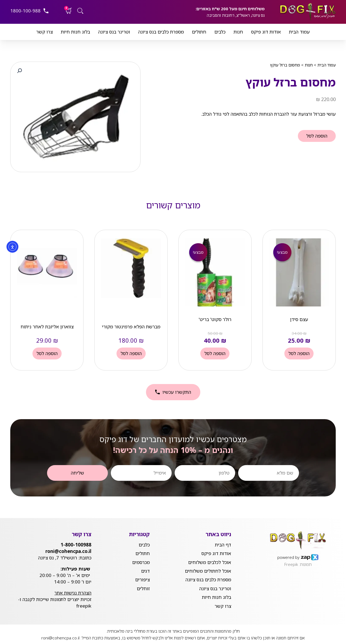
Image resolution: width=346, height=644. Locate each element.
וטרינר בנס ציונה (114, 32)
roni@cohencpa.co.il (60, 637)
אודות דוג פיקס (266, 32)
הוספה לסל (317, 136)
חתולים (199, 32)
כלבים (220, 32)
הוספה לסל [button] (299, 353)
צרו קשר (44, 32)
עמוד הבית (299, 32)
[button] (19, 71)
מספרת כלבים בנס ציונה (161, 32)
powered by (288, 557)
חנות (238, 32)
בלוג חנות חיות (75, 32)
